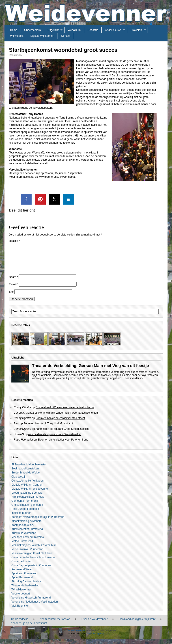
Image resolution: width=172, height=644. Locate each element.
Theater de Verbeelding (25, 591)
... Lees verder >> (133, 384)
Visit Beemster (20, 611)
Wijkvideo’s (17, 36)
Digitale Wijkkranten (42, 36)
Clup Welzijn (19, 482)
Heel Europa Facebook (25, 514)
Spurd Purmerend (22, 583)
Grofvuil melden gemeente (27, 510)
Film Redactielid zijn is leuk (28, 502)
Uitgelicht (53, 30)
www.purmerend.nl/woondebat (57, 177)
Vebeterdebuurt (21, 599)
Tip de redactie (20, 625)
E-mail (14, 290)
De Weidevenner (76, 636)
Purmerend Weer (22, 575)
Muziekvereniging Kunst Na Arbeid (32, 559)
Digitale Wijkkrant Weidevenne (30, 494)
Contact (66, 36)
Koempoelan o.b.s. (23, 530)
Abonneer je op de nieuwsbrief (29, 629)
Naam (13, 282)
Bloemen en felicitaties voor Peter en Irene (63, 445)
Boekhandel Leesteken (25, 474)
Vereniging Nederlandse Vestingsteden (35, 607)
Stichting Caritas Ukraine (26, 587)
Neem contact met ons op (55, 625)
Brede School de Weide (26, 478)
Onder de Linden (21, 567)
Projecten (136, 30)
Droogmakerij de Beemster (27, 498)
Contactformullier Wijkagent (28, 486)
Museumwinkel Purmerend (27, 555)
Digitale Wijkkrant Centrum (27, 490)
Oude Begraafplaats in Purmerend (32, 571)
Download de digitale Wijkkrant (137, 625)
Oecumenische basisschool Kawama (33, 563)
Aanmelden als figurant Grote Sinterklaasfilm (62, 434)
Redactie (93, 30)
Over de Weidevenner (95, 625)
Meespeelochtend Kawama (28, 542)
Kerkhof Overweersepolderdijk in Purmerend (38, 522)
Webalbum (74, 30)
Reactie (14, 241)
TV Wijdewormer (21, 595)
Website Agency (95, 639)
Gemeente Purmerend (25, 506)
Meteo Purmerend (22, 547)
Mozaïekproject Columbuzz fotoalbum (34, 551)
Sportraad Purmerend (24, 579)
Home (14, 30)
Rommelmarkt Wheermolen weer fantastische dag (65, 413)
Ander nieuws (113, 30)
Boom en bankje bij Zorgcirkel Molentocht (60, 424)
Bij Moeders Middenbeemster (29, 470)
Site (11, 297)
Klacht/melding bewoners (26, 526)
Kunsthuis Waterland (24, 538)
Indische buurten (21, 518)
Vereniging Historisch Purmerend (31, 603)
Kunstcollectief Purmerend (27, 534)
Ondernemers (32, 30)
